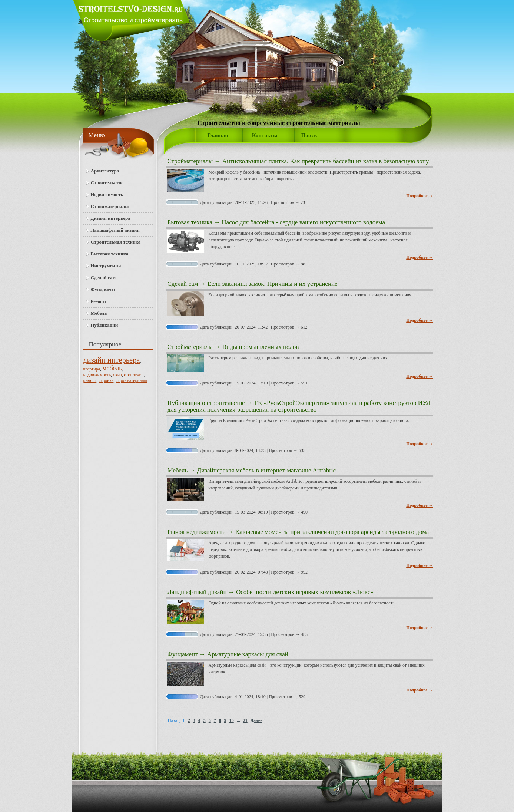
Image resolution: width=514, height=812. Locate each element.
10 (232, 720)
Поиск (309, 135)
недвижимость (97, 375)
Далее (256, 720)
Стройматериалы (190, 161)
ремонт (90, 380)
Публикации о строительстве (206, 403)
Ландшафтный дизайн (197, 592)
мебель (112, 368)
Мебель (178, 470)
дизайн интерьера (112, 360)
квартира (92, 369)
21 (245, 720)
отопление (134, 375)
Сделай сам (183, 284)
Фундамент (183, 654)
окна (117, 375)
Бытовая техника (190, 222)
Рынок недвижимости (197, 532)
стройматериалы (131, 380)
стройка (106, 380)
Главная (218, 135)
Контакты (265, 135)
